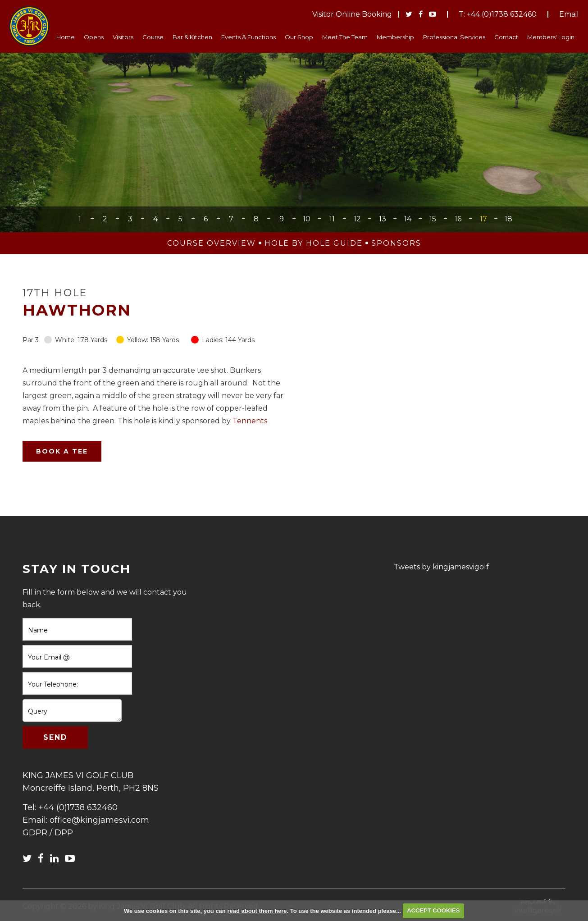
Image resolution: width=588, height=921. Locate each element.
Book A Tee (62, 451)
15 (433, 219)
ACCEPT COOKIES (433, 910)
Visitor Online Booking (352, 14)
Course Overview (212, 243)
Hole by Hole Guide (314, 243)
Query (38, 711)
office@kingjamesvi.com (99, 820)
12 (357, 219)
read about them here (257, 910)
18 (508, 219)
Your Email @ (49, 657)
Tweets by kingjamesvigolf (441, 567)
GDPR (35, 833)
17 (483, 219)
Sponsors (396, 243)
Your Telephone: (53, 684)
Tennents (250, 421)
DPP (64, 833)
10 (307, 219)
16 (458, 219)
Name (38, 630)
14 (408, 219)
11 (332, 219)
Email (569, 14)
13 (383, 219)
